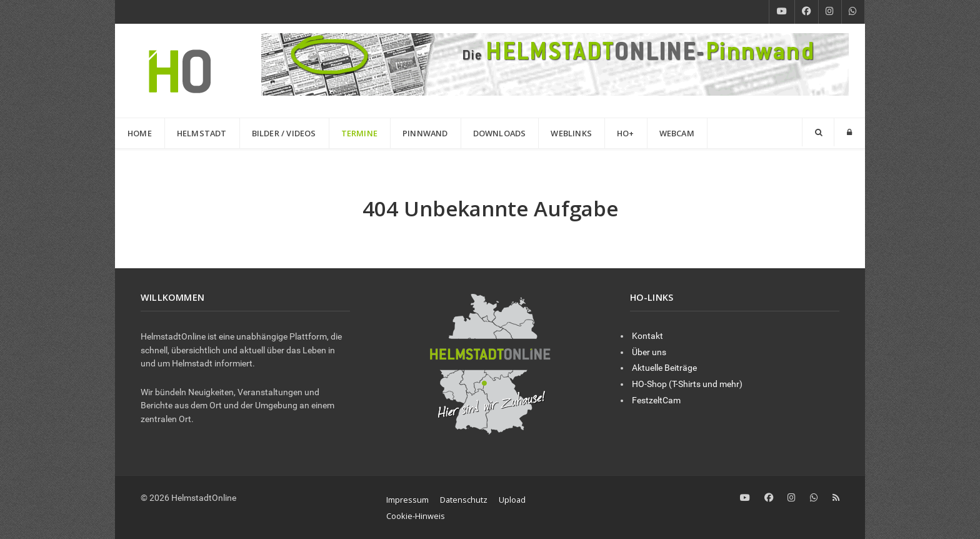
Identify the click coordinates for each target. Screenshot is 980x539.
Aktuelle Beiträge (664, 368)
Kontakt (647, 336)
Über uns (649, 352)
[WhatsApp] (853, 12)
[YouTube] (782, 12)
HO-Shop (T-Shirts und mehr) (687, 384)
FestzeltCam (656, 400)
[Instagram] (830, 12)
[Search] (818, 132)
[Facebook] (807, 12)
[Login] (849, 132)
